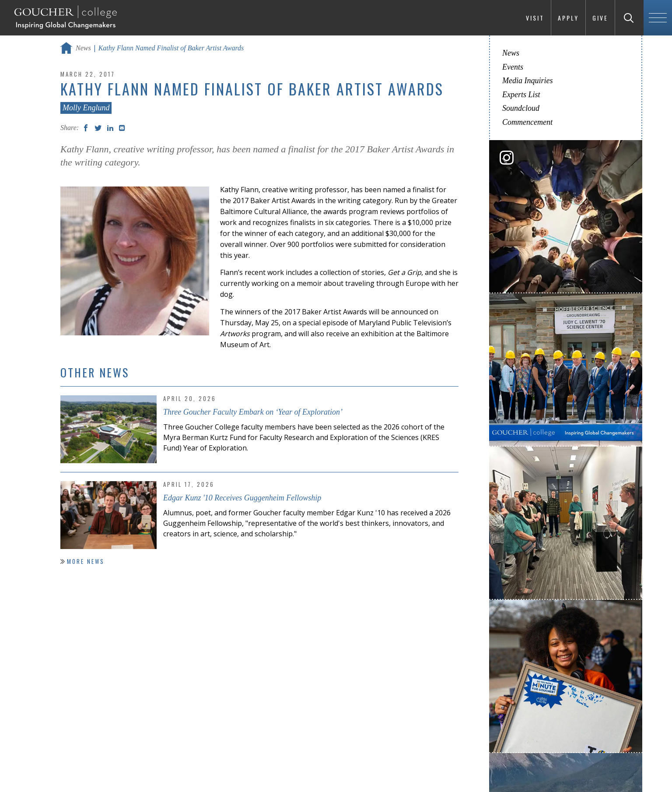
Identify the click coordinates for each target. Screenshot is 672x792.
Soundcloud (521, 108)
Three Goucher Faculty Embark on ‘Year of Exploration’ (253, 412)
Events (513, 67)
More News (86, 561)
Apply (568, 18)
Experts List (521, 95)
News (83, 48)
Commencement (527, 122)
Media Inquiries (527, 81)
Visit (535, 18)
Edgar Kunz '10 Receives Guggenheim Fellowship (242, 498)
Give (600, 18)
